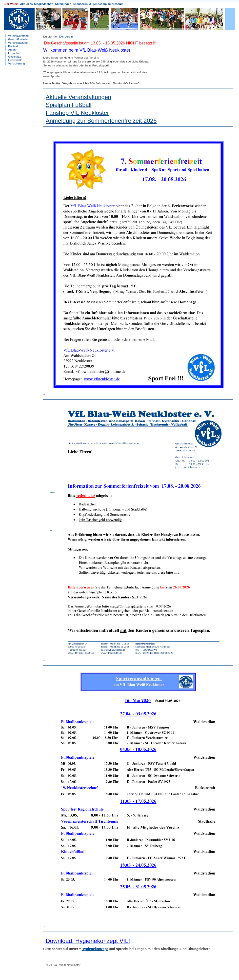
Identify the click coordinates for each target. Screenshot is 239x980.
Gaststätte (15, 57)
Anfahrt (13, 50)
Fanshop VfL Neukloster (77, 113)
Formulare (15, 53)
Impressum (116, 4)
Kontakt (13, 46)
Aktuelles (26, 4)
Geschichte (15, 60)
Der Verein (11, 4)
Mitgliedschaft (44, 4)
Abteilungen (63, 4)
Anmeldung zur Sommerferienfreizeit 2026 (101, 121)
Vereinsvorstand (18, 36)
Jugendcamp (98, 4)
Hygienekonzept (95, 949)
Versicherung (16, 63)
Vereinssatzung (18, 43)
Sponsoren (80, 4)
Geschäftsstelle (18, 39)
